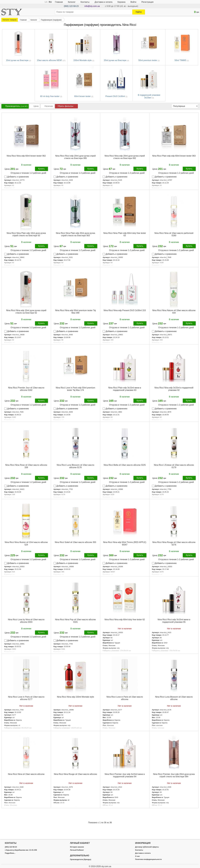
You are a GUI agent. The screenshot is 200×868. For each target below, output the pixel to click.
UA (46, 2)
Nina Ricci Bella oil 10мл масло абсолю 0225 (125, 465)
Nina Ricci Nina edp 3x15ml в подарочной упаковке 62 (174, 389)
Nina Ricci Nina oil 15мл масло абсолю (26, 774)
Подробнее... (75, 808)
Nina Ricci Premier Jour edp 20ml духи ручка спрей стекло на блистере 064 (174, 775)
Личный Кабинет (77, 850)
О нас (137, 856)
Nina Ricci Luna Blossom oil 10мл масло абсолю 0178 (75, 466)
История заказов (77, 847)
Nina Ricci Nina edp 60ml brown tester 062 (26, 156)
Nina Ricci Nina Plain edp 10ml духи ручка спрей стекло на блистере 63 (26, 234)
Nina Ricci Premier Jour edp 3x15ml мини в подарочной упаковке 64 (125, 775)
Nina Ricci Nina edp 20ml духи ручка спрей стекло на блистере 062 (125, 157)
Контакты (85, 2)
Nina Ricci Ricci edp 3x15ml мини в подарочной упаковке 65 (174, 621)
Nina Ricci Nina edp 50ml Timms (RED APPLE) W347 (125, 543)
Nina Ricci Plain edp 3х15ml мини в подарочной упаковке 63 (125, 389)
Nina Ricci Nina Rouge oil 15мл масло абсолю (75, 774)
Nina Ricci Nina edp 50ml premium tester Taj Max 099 (75, 312)
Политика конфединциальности (148, 859)
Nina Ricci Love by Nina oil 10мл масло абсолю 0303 (26, 621)
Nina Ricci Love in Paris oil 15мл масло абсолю (125, 698)
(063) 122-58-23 (71, 6)
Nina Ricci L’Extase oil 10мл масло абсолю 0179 (174, 466)
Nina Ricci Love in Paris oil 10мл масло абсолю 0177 (26, 698)
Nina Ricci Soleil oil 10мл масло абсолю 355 (75, 542)
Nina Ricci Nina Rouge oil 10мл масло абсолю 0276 (174, 543)
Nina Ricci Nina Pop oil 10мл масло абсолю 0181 (75, 621)
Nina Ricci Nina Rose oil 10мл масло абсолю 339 (26, 466)
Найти (139, 12)
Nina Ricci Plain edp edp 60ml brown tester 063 (174, 156)
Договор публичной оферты (147, 847)
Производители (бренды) (81, 859)
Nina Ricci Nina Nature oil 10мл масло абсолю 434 (174, 312)
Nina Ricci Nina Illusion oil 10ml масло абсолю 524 (26, 543)
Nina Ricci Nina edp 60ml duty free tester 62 (125, 620)
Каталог (72, 2)
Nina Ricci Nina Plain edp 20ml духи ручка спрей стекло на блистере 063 (75, 234)
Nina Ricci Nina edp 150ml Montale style (75, 697)
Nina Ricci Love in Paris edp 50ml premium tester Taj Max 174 (75, 389)
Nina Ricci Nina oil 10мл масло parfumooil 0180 (174, 234)
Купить (42, 169)
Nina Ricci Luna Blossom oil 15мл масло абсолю (174, 698)
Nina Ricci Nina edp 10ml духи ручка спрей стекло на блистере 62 (26, 312)
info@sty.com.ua (92, 6)
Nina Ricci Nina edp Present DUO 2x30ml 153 (125, 310)
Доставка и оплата (103, 2)
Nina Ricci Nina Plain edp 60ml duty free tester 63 (125, 234)
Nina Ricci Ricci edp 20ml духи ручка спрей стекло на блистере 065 (75, 157)
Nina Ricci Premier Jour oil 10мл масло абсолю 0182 (26, 389)
